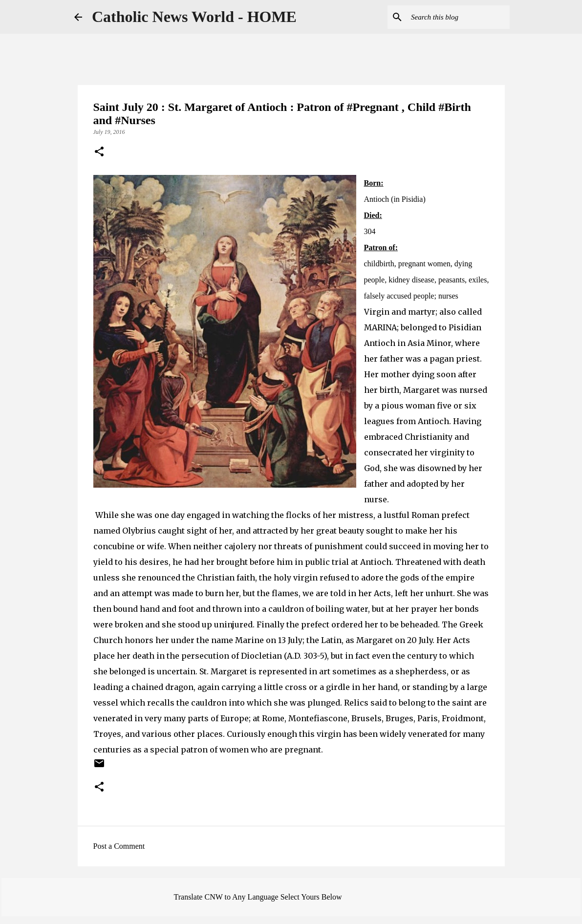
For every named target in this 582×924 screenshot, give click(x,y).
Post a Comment (119, 846)
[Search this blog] (458, 17)
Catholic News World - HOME (194, 17)
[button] (99, 152)
